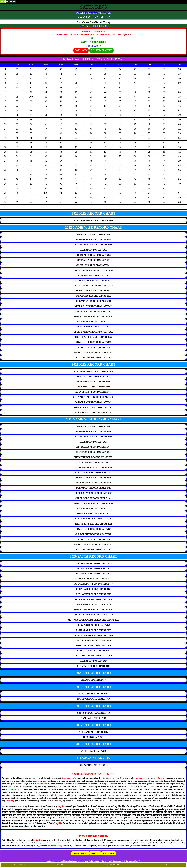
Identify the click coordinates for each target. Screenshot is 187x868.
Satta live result (106, 861)
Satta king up (94, 861)
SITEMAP (95, 853)
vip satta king (83, 861)
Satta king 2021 (71, 861)
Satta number (118, 861)
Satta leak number (131, 861)
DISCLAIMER (109, 853)
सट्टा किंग (62, 806)
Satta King (38, 840)
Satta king (66, 778)
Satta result (60, 861)
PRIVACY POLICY (80, 853)
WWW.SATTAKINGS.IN (93, 17)
